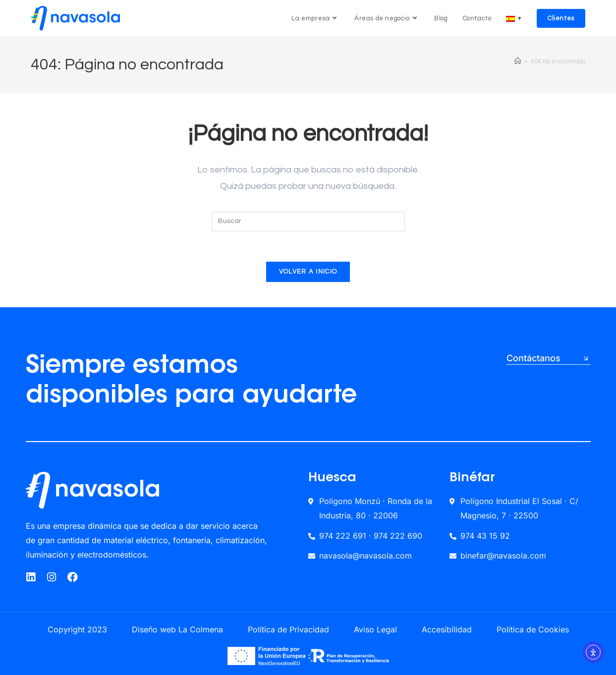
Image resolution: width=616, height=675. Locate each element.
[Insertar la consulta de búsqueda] (308, 222)
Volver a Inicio (308, 272)
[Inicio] (518, 61)
